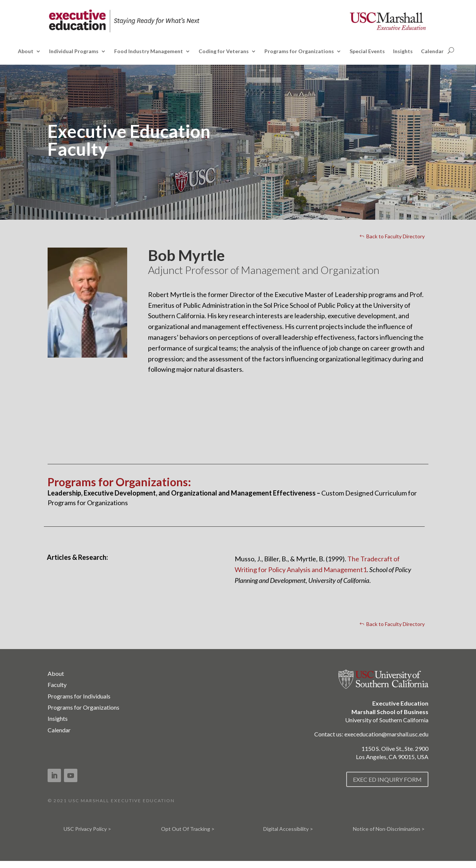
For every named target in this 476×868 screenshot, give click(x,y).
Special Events (367, 51)
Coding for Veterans (224, 51)
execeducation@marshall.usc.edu (386, 734)
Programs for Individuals (79, 696)
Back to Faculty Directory (395, 236)
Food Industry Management (149, 51)
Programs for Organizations (299, 51)
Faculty (57, 685)
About (26, 51)
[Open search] (451, 51)
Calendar (432, 51)
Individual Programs (74, 51)
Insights (403, 51)
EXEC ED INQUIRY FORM (387, 779)
